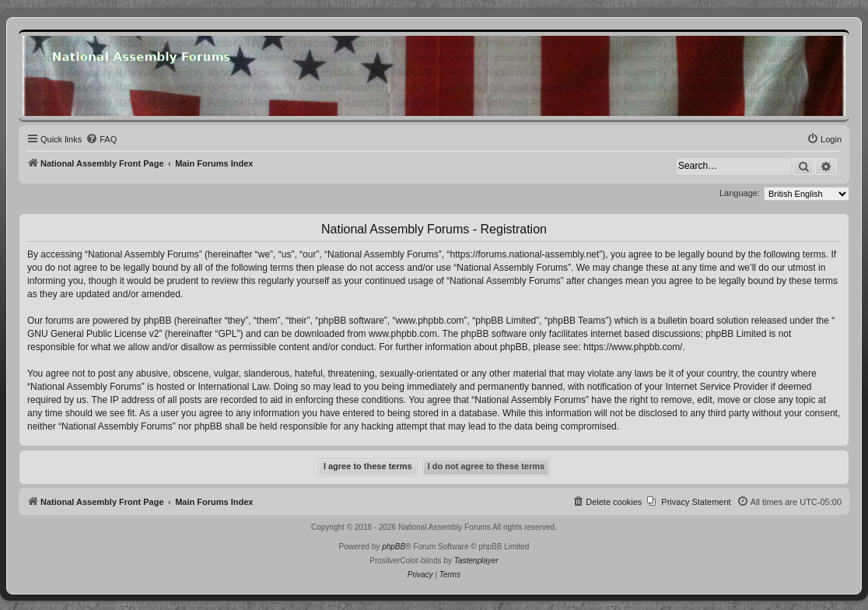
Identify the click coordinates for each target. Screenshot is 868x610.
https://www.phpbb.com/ (633, 347)
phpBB (394, 547)
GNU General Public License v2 (93, 334)
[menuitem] (101, 139)
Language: (740, 193)
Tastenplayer (476, 561)
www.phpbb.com (403, 334)
